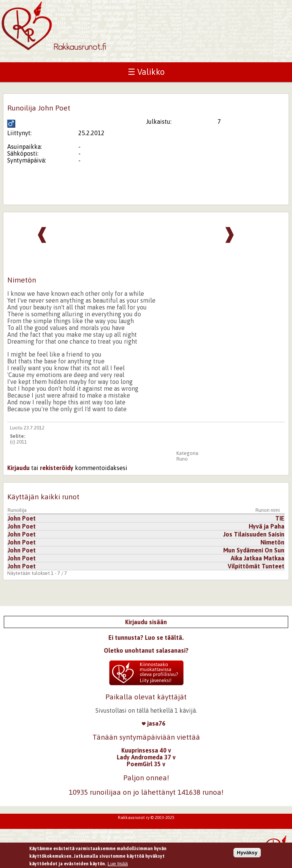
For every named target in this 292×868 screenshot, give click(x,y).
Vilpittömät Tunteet (256, 566)
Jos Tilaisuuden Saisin (254, 534)
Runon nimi (268, 510)
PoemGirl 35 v (146, 764)
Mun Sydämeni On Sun (254, 550)
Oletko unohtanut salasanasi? (146, 650)
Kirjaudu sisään (146, 622)
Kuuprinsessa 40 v (146, 750)
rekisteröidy (57, 468)
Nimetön (272, 542)
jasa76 (154, 723)
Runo (182, 459)
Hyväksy (247, 854)
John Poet (22, 518)
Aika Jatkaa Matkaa (258, 558)
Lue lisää (118, 865)
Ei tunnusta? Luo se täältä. (146, 638)
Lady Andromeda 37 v (146, 757)
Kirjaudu (18, 468)
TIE (280, 518)
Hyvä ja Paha (267, 526)
